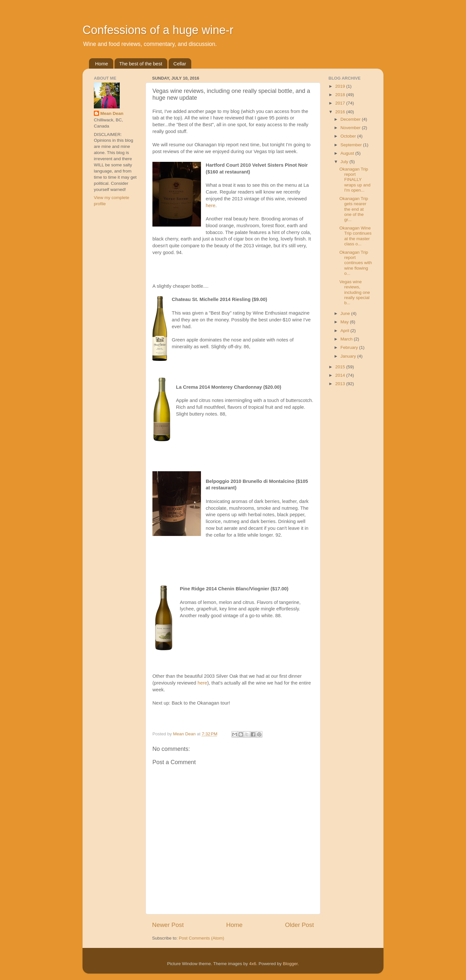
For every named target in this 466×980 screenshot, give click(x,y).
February (350, 347)
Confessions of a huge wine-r (158, 30)
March (347, 339)
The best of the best (141, 64)
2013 (341, 384)
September (352, 145)
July (345, 162)
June (346, 313)
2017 (341, 103)
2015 (341, 367)
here (211, 206)
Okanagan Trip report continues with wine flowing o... (356, 263)
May (345, 322)
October (349, 136)
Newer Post (168, 925)
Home (102, 64)
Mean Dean (112, 113)
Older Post (300, 925)
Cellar (180, 64)
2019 (341, 86)
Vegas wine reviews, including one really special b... (355, 292)
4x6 (253, 964)
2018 (341, 95)
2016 (341, 112)
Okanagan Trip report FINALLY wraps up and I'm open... (355, 180)
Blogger (290, 964)
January (349, 356)
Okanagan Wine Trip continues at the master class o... (355, 236)
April (345, 331)
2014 (341, 375)
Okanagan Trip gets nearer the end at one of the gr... (354, 209)
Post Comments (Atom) (202, 938)
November (351, 128)
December (351, 119)
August (348, 153)
